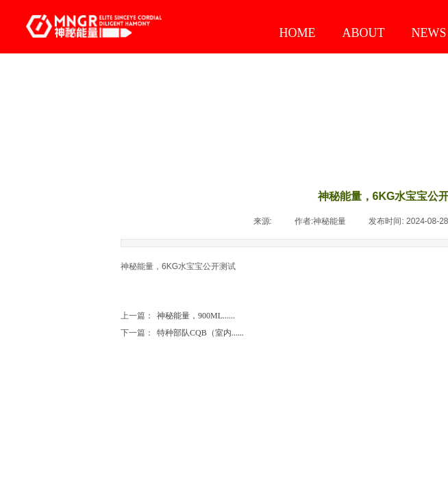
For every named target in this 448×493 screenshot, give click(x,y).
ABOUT (364, 33)
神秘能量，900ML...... (178, 316)
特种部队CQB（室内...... (182, 333)
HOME (298, 33)
